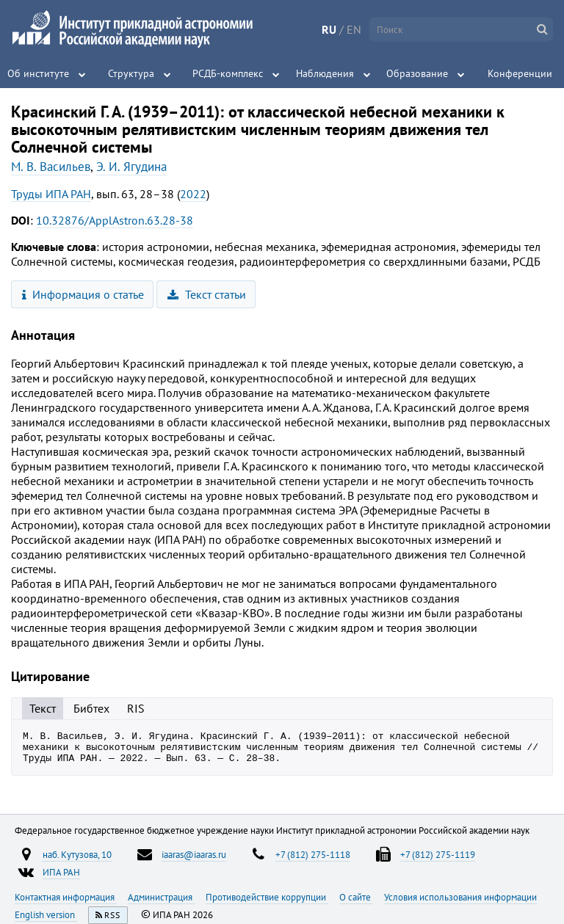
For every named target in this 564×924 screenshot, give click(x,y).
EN (354, 29)
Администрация (161, 903)
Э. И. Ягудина (131, 167)
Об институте (38, 73)
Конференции (520, 73)
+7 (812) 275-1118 (313, 861)
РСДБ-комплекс (228, 73)
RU (329, 29)
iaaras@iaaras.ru (194, 861)
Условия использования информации (460, 903)
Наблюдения (325, 73)
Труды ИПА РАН (51, 194)
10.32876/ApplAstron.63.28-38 (115, 220)
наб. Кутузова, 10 (77, 861)
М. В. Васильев (51, 167)
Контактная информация (66, 903)
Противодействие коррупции (267, 903)
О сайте (356, 903)
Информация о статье (83, 294)
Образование (417, 73)
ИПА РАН (61, 878)
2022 (193, 194)
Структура (131, 73)
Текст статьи (207, 294)
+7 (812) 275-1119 (438, 861)
